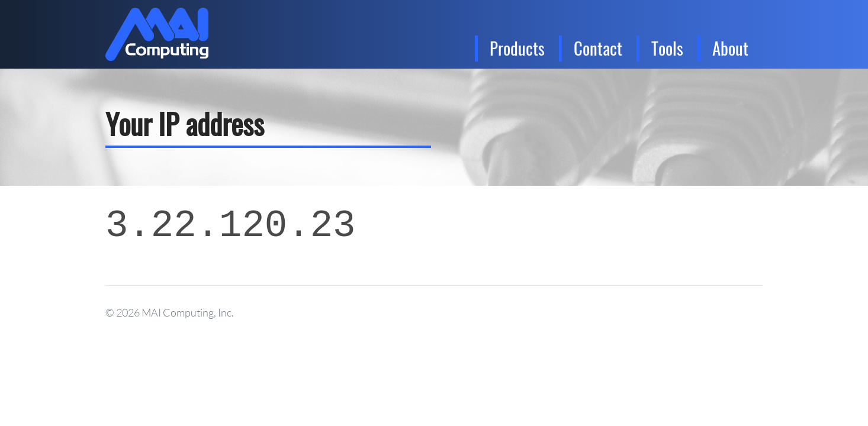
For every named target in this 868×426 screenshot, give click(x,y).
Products (517, 48)
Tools (667, 48)
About (730, 48)
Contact (598, 48)
